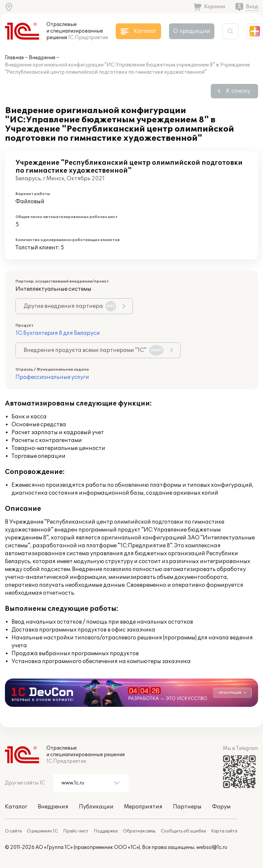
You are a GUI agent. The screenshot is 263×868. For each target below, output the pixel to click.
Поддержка (106, 831)
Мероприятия (143, 807)
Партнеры (187, 807)
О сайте (13, 831)
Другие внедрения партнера (70, 306)
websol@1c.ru (212, 847)
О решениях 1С (42, 831)
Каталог (16, 807)
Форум (221, 807)
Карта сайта (224, 831)
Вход (252, 7)
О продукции (192, 31)
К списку (238, 91)
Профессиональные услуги (52, 377)
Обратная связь (139, 831)
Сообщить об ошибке (183, 831)
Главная (14, 58)
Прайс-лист (76, 831)
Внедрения (42, 58)
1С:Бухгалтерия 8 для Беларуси (58, 333)
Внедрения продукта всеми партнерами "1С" (94, 350)
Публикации (96, 807)
